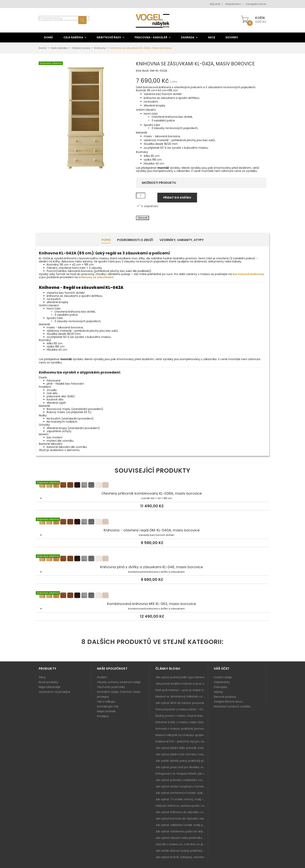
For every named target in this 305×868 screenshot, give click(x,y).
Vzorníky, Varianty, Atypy (182, 240)
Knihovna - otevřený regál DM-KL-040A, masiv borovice (152, 522)
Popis (106, 240)
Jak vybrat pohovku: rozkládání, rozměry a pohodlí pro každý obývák (182, 780)
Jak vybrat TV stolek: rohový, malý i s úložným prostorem (182, 799)
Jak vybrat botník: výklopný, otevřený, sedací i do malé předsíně (182, 857)
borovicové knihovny (248, 274)
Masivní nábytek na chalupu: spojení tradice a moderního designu (182, 735)
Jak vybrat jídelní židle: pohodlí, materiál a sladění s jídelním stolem (182, 748)
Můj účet (215, 4)
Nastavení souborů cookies (232, 706)
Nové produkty (49, 682)
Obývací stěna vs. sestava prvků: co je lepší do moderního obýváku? (182, 806)
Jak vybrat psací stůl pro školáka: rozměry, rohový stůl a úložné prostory (182, 767)
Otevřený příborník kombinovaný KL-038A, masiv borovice (152, 485)
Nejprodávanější (50, 687)
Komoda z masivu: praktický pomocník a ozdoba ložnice (182, 729)
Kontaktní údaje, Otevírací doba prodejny (119, 694)
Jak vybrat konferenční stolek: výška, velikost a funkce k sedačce (182, 793)
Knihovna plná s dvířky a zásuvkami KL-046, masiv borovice (152, 559)
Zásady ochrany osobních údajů (119, 682)
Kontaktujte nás (108, 706)
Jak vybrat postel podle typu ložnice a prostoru (182, 677)
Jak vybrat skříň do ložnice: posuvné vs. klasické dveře (182, 703)
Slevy (42, 677)
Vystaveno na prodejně (54, 692)
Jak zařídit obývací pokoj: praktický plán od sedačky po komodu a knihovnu (182, 851)
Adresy (218, 692)
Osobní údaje (223, 677)
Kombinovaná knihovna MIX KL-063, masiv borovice (152, 596)
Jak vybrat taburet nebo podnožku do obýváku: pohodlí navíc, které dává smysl (182, 838)
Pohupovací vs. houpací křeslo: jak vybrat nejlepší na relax (182, 774)
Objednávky (222, 682)
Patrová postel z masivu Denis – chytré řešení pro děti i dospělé (182, 709)
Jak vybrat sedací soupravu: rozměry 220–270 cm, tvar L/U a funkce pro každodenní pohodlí (182, 786)
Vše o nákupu (106, 702)
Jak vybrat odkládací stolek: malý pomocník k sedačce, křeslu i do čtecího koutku (182, 825)
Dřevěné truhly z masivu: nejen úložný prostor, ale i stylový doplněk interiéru (182, 722)
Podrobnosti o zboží (135, 240)
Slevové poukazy (225, 697)
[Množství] (141, 196)
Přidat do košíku (177, 198)
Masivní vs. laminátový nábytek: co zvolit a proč (182, 697)
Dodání (102, 677)
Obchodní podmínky (111, 687)
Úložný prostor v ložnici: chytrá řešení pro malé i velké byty (182, 716)
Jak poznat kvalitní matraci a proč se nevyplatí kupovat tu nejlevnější (182, 684)
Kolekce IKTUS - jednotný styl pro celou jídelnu (182, 741)
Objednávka (233, 4)
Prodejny (103, 716)
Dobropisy (220, 687)
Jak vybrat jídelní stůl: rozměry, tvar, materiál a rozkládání (182, 754)
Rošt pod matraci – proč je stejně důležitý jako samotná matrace (182, 690)
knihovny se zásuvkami (96, 277)
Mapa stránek (106, 711)
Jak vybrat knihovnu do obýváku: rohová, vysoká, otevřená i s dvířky (182, 812)
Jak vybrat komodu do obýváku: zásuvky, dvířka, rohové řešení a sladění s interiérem (182, 819)
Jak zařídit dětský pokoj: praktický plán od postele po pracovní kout (182, 761)
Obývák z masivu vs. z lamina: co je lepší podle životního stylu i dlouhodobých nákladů (182, 844)
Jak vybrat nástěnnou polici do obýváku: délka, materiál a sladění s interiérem (182, 831)
